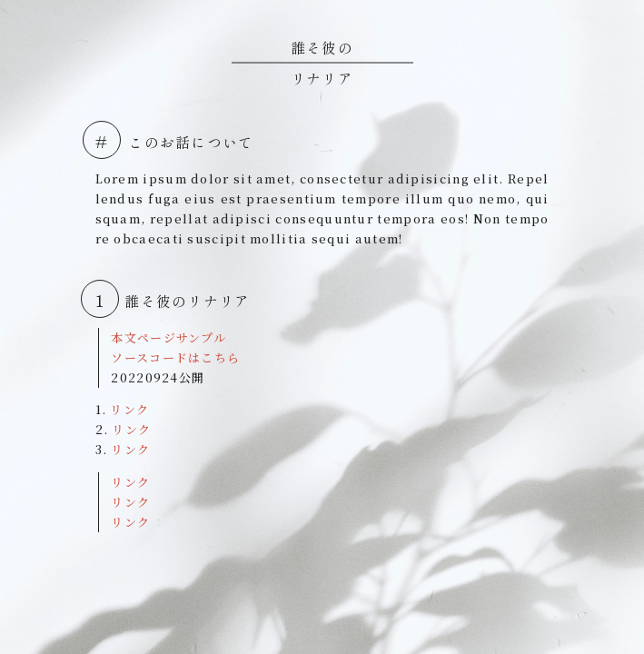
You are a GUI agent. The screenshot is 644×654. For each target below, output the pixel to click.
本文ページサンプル (168, 337)
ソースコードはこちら (175, 357)
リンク (129, 409)
